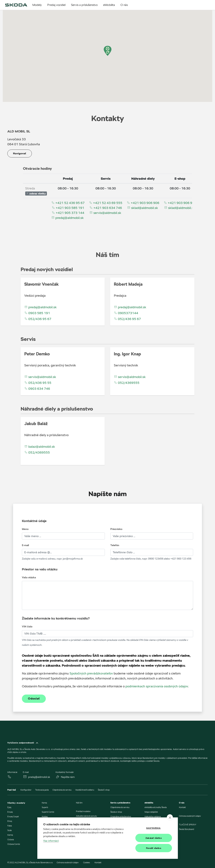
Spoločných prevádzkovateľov (91, 673)
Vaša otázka (29, 577)
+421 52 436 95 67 (68, 203)
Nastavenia (153, 828)
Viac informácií (51, 841)
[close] (170, 817)
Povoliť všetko (154, 848)
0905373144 (126, 313)
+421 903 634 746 (106, 208)
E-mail (25, 545)
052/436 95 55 (38, 383)
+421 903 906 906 (143, 203)
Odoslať (34, 699)
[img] (16, 5)
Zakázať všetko (154, 838)
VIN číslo (27, 626)
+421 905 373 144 (68, 213)
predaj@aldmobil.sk (67, 218)
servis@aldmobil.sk (105, 213)
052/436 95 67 (38, 319)
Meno (25, 529)
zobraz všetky (36, 194)
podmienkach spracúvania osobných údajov (157, 686)
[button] (108, 51)
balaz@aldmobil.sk (40, 447)
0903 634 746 (37, 389)
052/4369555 (127, 383)
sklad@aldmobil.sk (143, 208)
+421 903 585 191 (68, 208)
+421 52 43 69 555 (106, 203)
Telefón (115, 545)
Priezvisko (116, 529)
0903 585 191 (37, 313)
